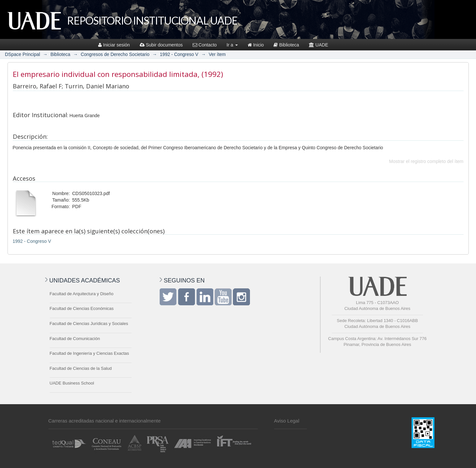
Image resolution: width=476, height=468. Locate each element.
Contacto (205, 45)
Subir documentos (161, 45)
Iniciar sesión (114, 45)
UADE (318, 45)
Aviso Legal (287, 421)
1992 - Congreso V (179, 54)
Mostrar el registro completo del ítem (426, 161)
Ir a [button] (232, 45)
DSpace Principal (22, 54)
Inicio (256, 45)
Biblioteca (286, 45)
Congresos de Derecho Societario (115, 54)
